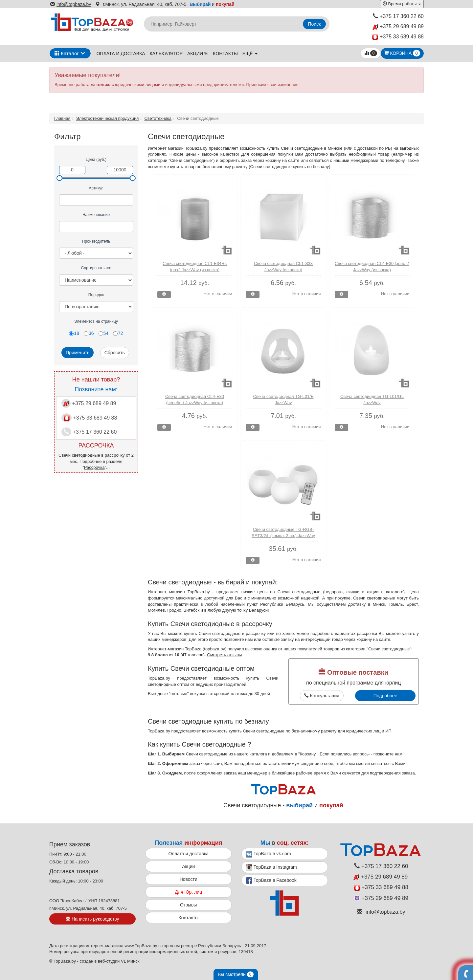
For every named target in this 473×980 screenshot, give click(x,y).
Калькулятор (166, 54)
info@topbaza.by (71, 4)
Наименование (96, 215)
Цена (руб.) (96, 160)
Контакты (225, 54)
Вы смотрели (236, 974)
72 (118, 333)
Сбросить (115, 353)
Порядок (96, 295)
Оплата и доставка (121, 54)
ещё (250, 54)
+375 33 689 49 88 (398, 37)
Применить (78, 353)
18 (74, 333)
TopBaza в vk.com (268, 854)
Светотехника (158, 118)
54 (104, 333)
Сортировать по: (96, 268)
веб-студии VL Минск (119, 961)
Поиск (315, 24)
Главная (62, 118)
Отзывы (188, 905)
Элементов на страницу (96, 321)
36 (89, 333)
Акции (188, 866)
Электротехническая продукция (107, 118)
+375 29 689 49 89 (398, 27)
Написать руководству (92, 919)
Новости (189, 879)
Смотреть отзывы (224, 655)
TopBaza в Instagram (271, 867)
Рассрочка (94, 467)
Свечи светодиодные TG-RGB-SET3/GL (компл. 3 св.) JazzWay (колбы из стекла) (283, 535)
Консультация (322, 696)
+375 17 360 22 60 (398, 16)
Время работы (402, 4)
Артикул (96, 188)
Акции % (198, 54)
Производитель (96, 241)
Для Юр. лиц (188, 892)
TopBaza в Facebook (271, 881)
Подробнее (385, 696)
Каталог (67, 53)
